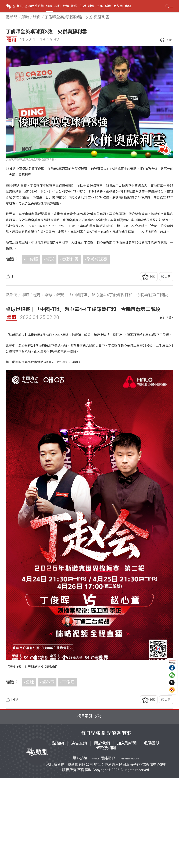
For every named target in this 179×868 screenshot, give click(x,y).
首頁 (20, 6)
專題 (128, 6)
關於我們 (102, 833)
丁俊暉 (32, 259)
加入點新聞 (127, 833)
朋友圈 (118, 6)
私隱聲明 (152, 833)
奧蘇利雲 (70, 259)
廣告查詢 (79, 833)
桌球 (50, 259)
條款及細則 (106, 838)
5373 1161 (95, 849)
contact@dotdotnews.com (129, 849)
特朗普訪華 (36, 6)
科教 (108, 6)
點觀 (74, 6)
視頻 (57, 6)
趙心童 (48, 773)
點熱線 (58, 833)
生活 (83, 6)
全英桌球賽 (97, 259)
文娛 (99, 6)
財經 (91, 6)
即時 (49, 6)
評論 (66, 6)
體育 (12, 40)
